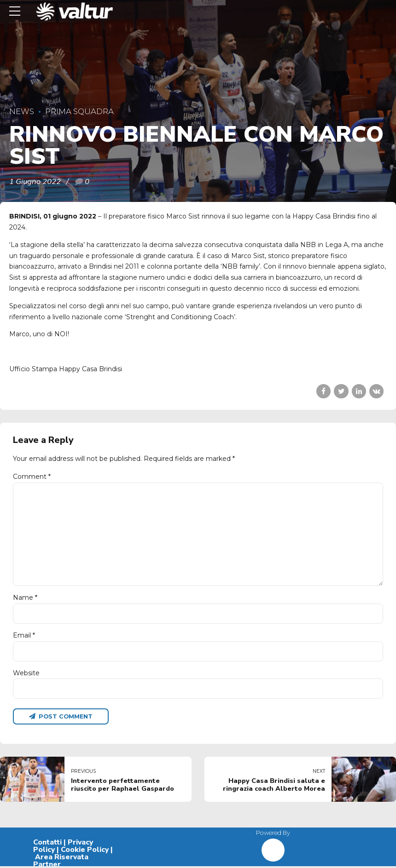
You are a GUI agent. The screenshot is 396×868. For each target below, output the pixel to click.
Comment (32, 477)
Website (26, 674)
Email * (24, 636)
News (22, 111)
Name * (25, 598)
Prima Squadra (79, 111)
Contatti (47, 844)
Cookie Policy (85, 851)
